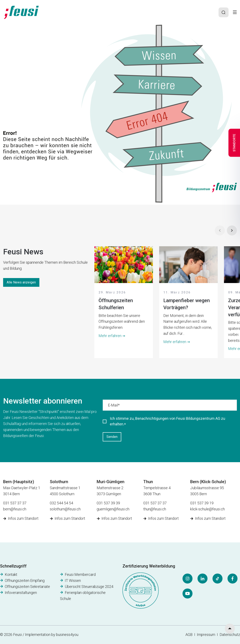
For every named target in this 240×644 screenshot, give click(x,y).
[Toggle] (235, 12)
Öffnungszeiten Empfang (25, 581)
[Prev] (220, 230)
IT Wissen (73, 581)
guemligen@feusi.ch (113, 509)
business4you (67, 635)
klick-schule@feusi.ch (207, 509)
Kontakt (11, 574)
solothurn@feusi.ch (65, 509)
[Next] (232, 230)
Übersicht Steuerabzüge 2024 (89, 587)
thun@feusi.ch (155, 509)
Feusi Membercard (80, 574)
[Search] (224, 12)
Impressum (207, 635)
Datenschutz (230, 635)
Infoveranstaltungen (21, 593)
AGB (189, 635)
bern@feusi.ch (15, 509)
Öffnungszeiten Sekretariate (27, 587)
